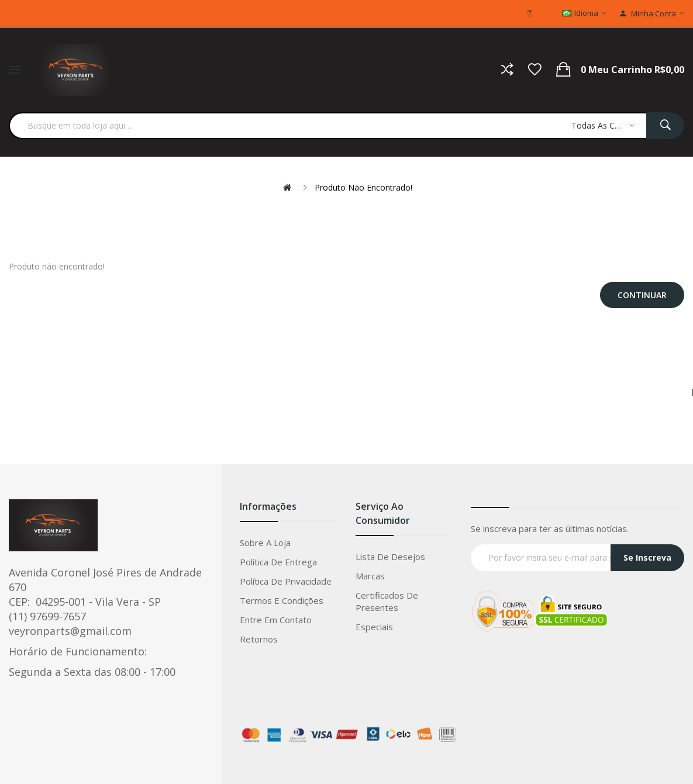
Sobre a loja (265, 543)
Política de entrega (278, 562)
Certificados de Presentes (387, 601)
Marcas (370, 576)
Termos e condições (282, 600)
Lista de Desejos (390, 557)
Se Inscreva (647, 557)
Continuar (642, 295)
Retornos (259, 639)
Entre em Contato (276, 620)
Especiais (374, 627)
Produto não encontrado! (363, 187)
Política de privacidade (286, 581)
